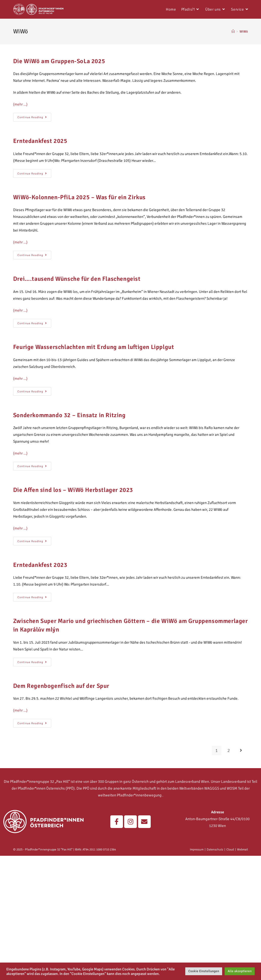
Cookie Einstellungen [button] (204, 971)
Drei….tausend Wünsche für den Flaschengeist (77, 279)
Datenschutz (215, 850)
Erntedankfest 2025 (40, 141)
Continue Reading (34, 116)
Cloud (230, 850)
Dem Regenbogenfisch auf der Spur (61, 686)
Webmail (242, 850)
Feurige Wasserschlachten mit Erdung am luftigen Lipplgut (94, 347)
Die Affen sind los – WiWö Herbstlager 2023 (73, 490)
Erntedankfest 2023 (40, 565)
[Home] (233, 32)
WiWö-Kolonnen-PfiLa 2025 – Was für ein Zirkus (79, 197)
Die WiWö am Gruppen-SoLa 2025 (59, 61)
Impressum (197, 850)
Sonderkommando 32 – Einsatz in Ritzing (69, 415)
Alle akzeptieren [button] (240, 971)
